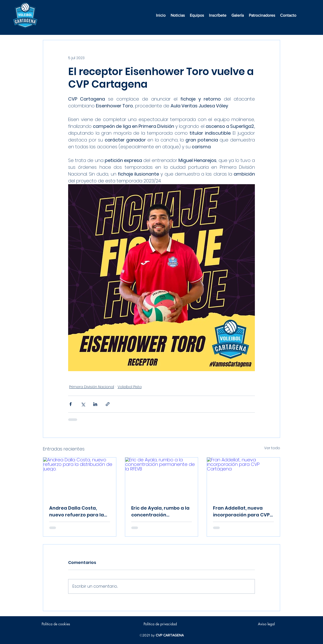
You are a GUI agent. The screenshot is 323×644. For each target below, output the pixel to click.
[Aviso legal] (266, 624)
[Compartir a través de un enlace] (108, 404)
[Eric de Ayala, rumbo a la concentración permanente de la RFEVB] (162, 478)
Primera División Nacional (92, 387)
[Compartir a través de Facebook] (71, 404)
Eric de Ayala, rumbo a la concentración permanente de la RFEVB (160, 511)
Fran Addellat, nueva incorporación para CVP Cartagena (241, 511)
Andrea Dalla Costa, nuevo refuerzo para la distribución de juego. (77, 511)
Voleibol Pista (130, 387)
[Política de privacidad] (160, 624)
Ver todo (272, 448)
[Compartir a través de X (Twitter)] (83, 404)
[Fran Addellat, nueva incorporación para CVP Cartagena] (243, 478)
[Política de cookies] (56, 624)
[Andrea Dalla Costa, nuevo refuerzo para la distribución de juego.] (80, 478)
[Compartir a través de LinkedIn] (95, 404)
